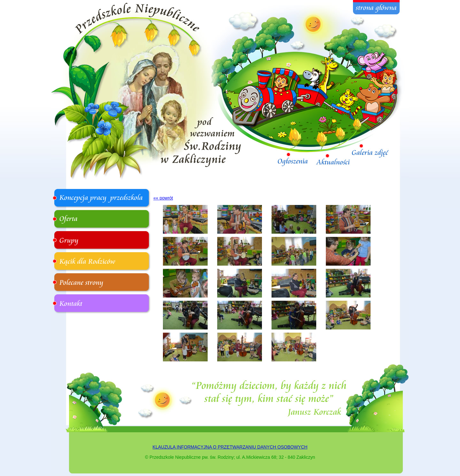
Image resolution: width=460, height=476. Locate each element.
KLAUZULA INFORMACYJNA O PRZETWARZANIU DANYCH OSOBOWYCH (230, 447)
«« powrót (163, 198)
